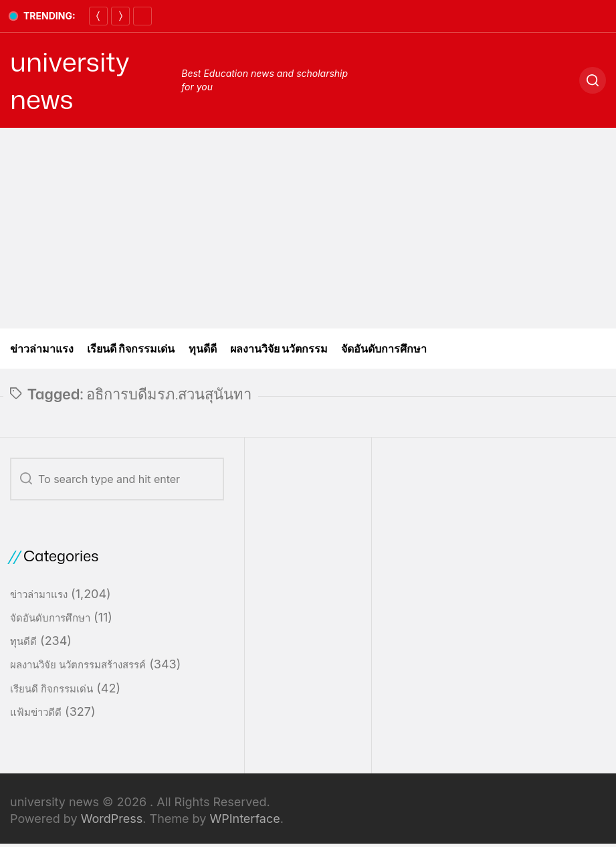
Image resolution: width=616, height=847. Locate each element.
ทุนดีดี (203, 349)
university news (70, 80)
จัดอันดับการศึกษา (384, 349)
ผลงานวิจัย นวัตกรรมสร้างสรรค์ (78, 665)
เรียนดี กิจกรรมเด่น (131, 349)
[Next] (120, 16)
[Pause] (142, 16)
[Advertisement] (308, 228)
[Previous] (98, 16)
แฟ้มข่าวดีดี (36, 712)
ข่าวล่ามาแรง (42, 349)
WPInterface (244, 819)
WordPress (112, 819)
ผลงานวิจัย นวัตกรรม (279, 349)
